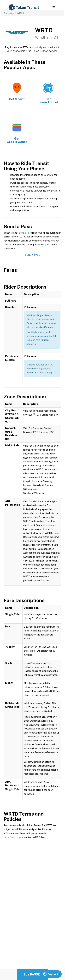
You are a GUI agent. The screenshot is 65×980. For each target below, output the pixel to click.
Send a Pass (25, 233)
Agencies (9, 13)
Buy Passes (33, 974)
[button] (54, 7)
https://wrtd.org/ (12, 837)
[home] (24, 7)
